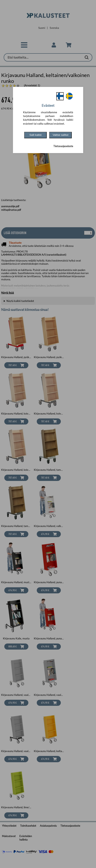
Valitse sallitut (61, 135)
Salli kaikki (35, 135)
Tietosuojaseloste (63, 146)
